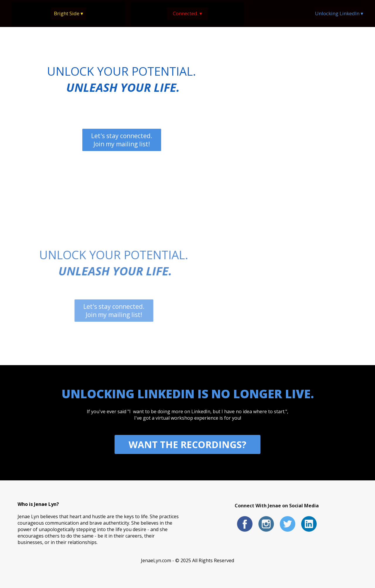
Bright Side (69, 13)
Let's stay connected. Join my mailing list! (122, 140)
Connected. (187, 13)
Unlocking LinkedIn (339, 13)
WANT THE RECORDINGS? (187, 444)
